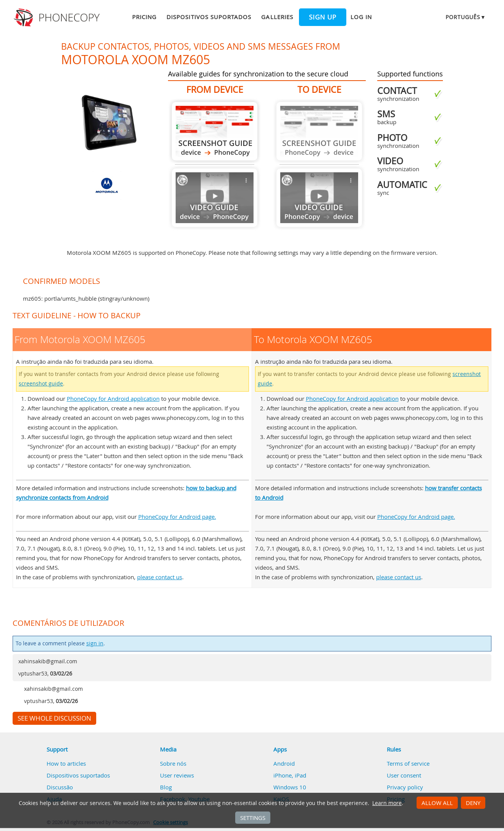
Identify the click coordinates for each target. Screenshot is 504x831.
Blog (166, 787)
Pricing (144, 17)
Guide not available (215, 198)
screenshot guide (41, 384)
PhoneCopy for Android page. (177, 517)
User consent (404, 775)
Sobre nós (173, 763)
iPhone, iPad (290, 775)
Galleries (277, 17)
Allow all (437, 803)
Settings (253, 818)
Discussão (60, 787)
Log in (361, 17)
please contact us (160, 577)
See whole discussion (54, 718)
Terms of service (408, 763)
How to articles (66, 763)
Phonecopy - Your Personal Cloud (58, 18)
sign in (95, 643)
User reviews (177, 775)
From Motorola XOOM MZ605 (215, 131)
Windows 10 (290, 787)
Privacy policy (405, 787)
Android (284, 763)
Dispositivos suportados (209, 17)
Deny (473, 803)
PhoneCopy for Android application (113, 398)
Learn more (387, 803)
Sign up (323, 17)
